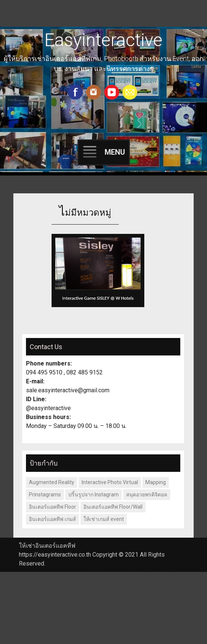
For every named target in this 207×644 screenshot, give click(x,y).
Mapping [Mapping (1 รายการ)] (156, 482)
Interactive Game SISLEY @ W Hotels (98, 298)
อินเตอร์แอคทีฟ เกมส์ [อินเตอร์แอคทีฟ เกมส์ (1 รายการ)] (52, 519)
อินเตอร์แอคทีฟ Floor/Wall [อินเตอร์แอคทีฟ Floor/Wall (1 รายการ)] (113, 507)
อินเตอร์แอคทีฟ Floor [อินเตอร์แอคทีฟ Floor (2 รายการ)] (52, 507)
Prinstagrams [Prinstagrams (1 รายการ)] (45, 495)
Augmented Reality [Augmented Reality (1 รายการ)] (52, 482)
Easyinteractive (103, 40)
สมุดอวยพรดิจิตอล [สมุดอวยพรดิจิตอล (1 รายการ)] (147, 495)
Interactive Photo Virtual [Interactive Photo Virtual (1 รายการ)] (110, 482)
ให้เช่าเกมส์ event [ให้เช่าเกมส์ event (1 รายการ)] (104, 519)
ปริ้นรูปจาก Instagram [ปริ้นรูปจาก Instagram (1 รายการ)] (93, 495)
